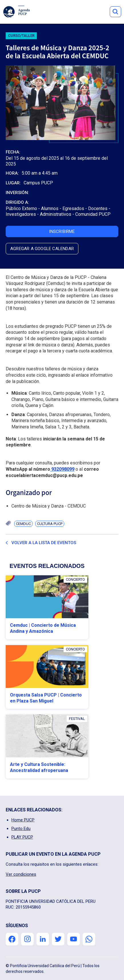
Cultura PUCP (50, 524)
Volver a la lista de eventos (44, 543)
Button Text (115, 12)
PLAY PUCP (22, 837)
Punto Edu (21, 829)
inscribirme (62, 231)
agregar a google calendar (42, 249)
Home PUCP (23, 820)
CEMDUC (23, 524)
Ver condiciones (21, 874)
